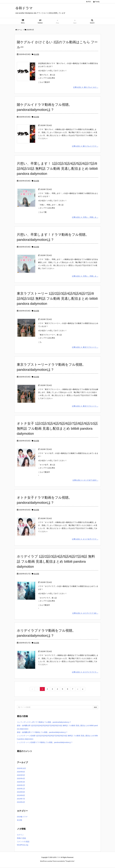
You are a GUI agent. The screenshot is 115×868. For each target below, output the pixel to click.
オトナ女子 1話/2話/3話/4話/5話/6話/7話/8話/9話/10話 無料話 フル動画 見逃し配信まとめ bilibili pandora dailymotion (57, 429)
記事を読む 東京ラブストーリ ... (85, 348)
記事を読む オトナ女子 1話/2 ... (85, 481)
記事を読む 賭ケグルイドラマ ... (85, 146)
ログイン (20, 836)
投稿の (21, 839)
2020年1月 (21, 789)
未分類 (36, 54)
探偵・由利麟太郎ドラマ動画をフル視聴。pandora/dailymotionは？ (42, 733)
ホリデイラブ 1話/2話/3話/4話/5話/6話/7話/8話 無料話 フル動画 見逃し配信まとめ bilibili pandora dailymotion (56, 562)
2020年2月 (21, 786)
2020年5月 (21, 776)
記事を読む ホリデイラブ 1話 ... (85, 614)
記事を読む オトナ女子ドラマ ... (85, 540)
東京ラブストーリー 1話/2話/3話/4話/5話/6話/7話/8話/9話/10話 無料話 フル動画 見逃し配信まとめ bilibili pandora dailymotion (57, 299)
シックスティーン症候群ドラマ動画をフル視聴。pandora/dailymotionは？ (45, 743)
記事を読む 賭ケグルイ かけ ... (86, 87)
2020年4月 (21, 779)
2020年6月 (21, 773)
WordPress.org (23, 846)
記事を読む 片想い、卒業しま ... (85, 217)
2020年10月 (21, 769)
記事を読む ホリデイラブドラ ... (85, 673)
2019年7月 (21, 800)
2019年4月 (21, 803)
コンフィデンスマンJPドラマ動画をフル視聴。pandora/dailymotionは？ (44, 723)
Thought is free (70, 862)
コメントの (23, 842)
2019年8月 (21, 796)
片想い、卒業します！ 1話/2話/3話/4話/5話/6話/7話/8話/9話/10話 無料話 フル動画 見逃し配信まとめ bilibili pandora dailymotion (57, 169)
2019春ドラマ (22, 818)
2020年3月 (21, 783)
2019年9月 (21, 793)
